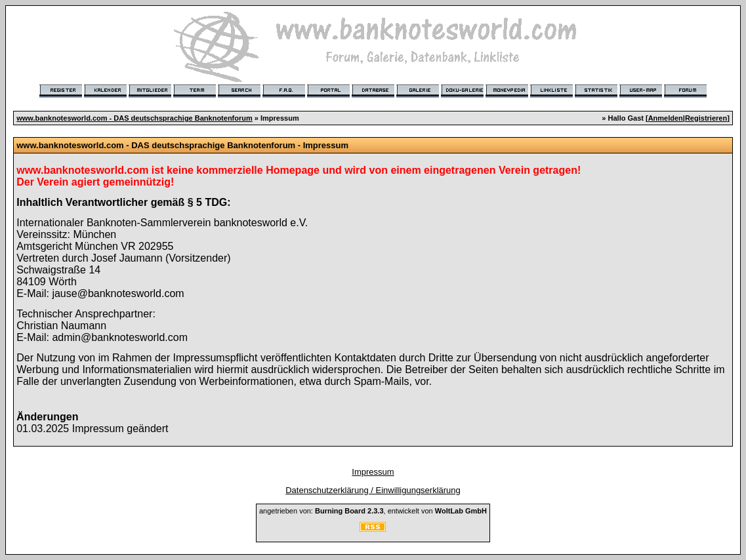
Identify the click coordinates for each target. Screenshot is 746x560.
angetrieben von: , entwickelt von (373, 511)
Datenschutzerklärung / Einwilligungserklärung (373, 490)
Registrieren (706, 118)
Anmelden (666, 118)
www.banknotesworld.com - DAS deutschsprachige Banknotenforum (135, 118)
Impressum (373, 472)
